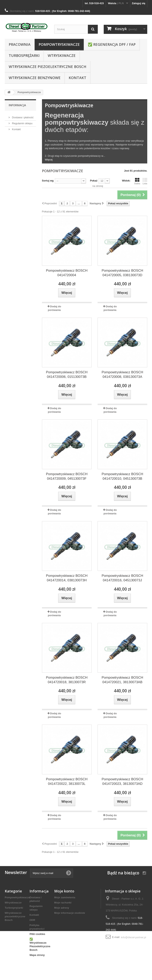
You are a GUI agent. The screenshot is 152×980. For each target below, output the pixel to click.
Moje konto (64, 891)
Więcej (49, 160)
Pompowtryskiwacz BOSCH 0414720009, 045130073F (67, 476)
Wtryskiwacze (62, 55)
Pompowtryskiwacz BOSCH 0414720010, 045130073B (123, 476)
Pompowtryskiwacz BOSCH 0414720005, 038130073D (123, 273)
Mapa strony (37, 955)
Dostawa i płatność (22, 116)
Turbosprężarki (24, 55)
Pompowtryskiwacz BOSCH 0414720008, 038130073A (123, 374)
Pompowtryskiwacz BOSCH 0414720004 (67, 273)
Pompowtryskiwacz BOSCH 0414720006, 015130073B (67, 374)
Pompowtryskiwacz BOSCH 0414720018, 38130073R (67, 680)
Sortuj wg (48, 181)
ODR (32, 920)
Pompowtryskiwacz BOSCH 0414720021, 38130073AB (123, 680)
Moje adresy (62, 908)
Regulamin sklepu (22, 122)
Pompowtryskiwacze (59, 44)
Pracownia (20, 44)
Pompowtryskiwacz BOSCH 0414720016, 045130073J (123, 578)
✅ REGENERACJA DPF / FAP (112, 44)
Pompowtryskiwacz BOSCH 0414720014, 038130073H (67, 578)
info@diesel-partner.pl (133, 937)
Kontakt (77, 78)
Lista (145, 181)
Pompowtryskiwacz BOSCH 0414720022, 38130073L (67, 781)
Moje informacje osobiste (70, 913)
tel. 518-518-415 (94, 3)
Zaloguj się (139, 3)
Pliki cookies (37, 934)
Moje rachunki (63, 903)
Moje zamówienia (65, 897)
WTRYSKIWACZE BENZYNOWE (35, 78)
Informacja (17, 105)
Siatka (137, 181)
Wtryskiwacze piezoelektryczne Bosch (47, 67)
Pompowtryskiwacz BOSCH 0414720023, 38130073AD (123, 781)
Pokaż (94, 181)
